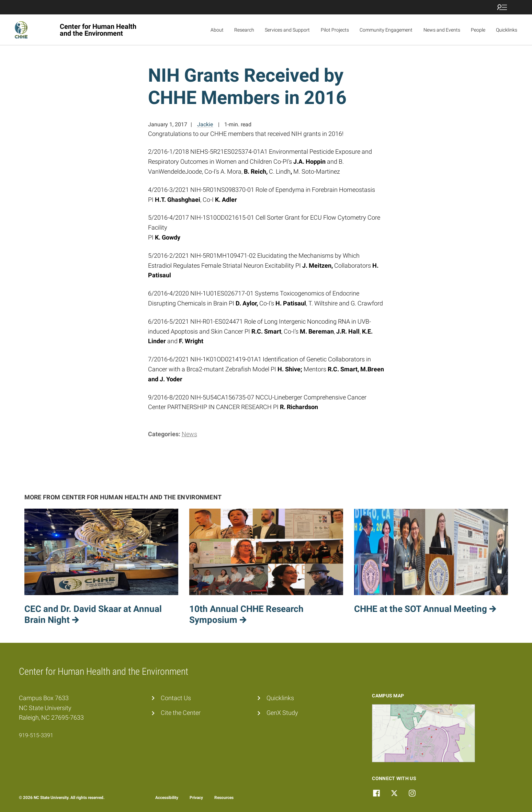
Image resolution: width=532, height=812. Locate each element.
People (478, 30)
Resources (224, 798)
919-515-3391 (36, 735)
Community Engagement (386, 30)
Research (244, 30)
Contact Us (176, 698)
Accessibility (167, 798)
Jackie (205, 124)
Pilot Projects (335, 30)
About (217, 30)
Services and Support (287, 30)
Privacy (196, 798)
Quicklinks (507, 30)
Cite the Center (181, 713)
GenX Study (282, 713)
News (189, 434)
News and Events (442, 30)
